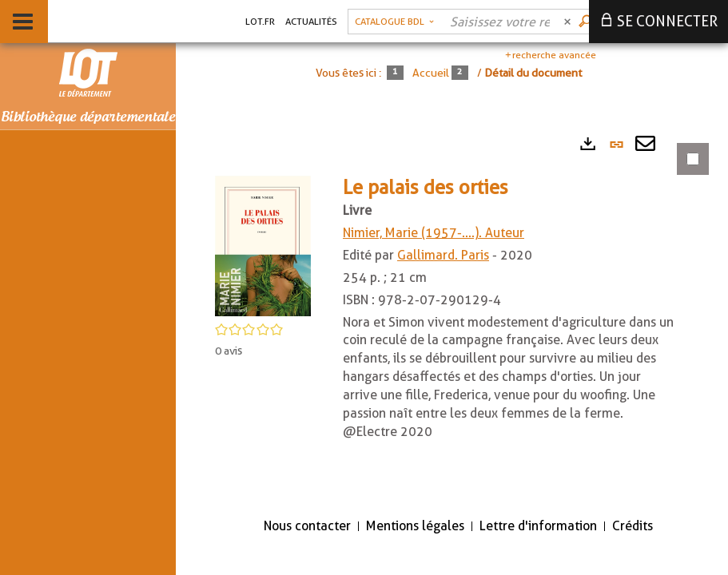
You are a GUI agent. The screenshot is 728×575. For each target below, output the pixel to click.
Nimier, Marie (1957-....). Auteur (434, 233)
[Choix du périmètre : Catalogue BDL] (394, 22)
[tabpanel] (452, 315)
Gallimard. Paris (443, 255)
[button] (263, 245)
